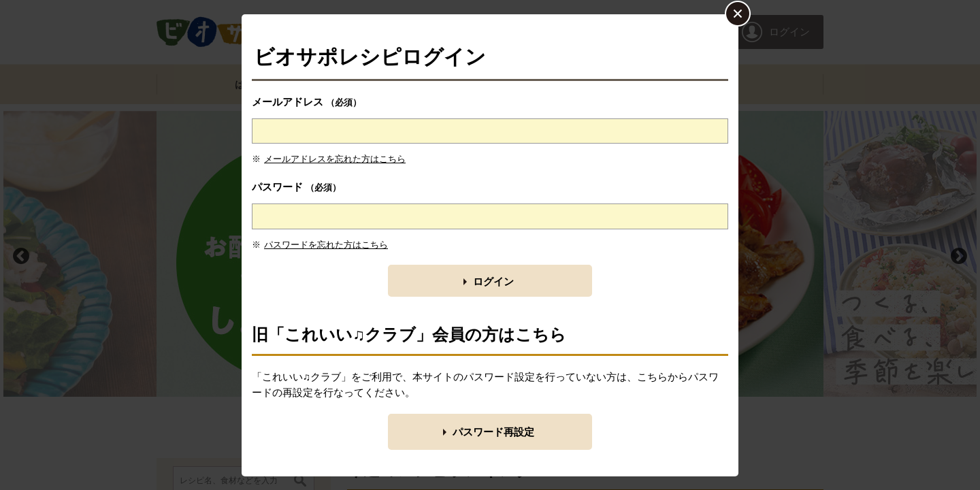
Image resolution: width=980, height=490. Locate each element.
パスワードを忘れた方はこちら (326, 245)
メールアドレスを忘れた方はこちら (335, 159)
